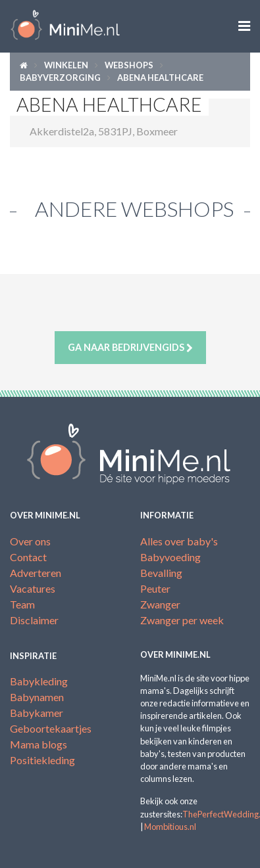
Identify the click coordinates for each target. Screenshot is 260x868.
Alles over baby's (179, 541)
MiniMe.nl (65, 26)
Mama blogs (39, 744)
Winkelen (66, 65)
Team (22, 604)
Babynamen (37, 697)
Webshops (129, 65)
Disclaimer (34, 620)
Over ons (30, 541)
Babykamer (37, 713)
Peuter (155, 588)
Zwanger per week (182, 620)
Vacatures (33, 588)
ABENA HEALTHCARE (160, 78)
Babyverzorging (60, 78)
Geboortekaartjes (51, 728)
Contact (28, 557)
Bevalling (161, 573)
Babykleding (39, 681)
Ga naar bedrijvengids (130, 348)
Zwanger (160, 604)
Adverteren (36, 573)
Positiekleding (42, 760)
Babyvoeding (170, 557)
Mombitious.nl (170, 827)
